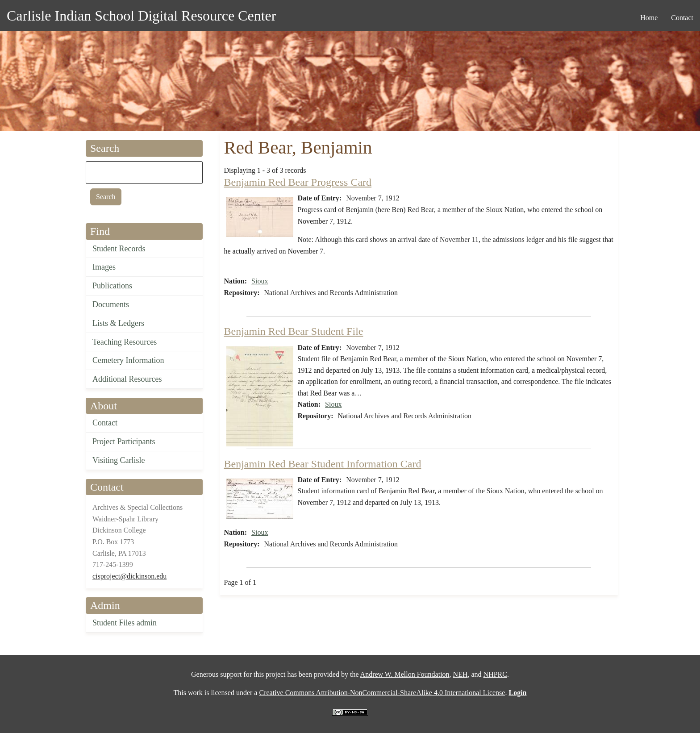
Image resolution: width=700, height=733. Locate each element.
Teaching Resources (125, 342)
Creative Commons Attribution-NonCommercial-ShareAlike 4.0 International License (382, 693)
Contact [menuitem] (682, 18)
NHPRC (495, 674)
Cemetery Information (128, 360)
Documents (111, 304)
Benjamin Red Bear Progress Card (298, 182)
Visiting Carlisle (119, 460)
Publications (112, 286)
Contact (105, 423)
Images (104, 267)
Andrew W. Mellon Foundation (405, 674)
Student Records (119, 249)
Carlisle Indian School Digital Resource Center (141, 16)
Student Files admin (125, 623)
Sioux (260, 281)
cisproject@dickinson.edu (129, 576)
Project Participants (124, 441)
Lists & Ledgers (118, 323)
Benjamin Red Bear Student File (294, 331)
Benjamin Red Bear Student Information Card (323, 464)
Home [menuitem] (649, 18)
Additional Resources (127, 379)
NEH (460, 674)
